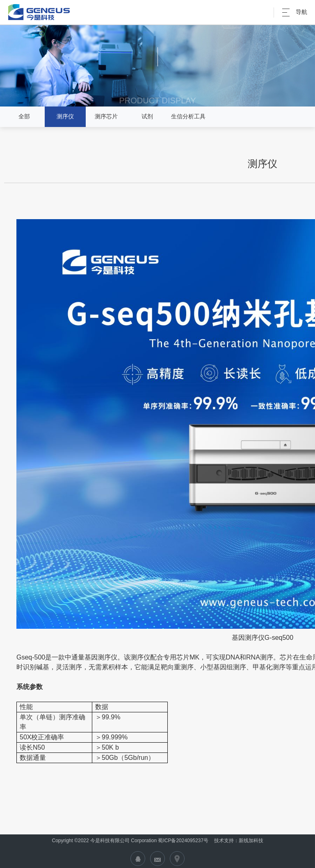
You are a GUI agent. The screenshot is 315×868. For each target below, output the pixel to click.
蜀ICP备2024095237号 (183, 841)
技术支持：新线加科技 (238, 841)
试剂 (147, 116)
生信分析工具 (188, 116)
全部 (24, 116)
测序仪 (65, 116)
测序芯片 (106, 116)
